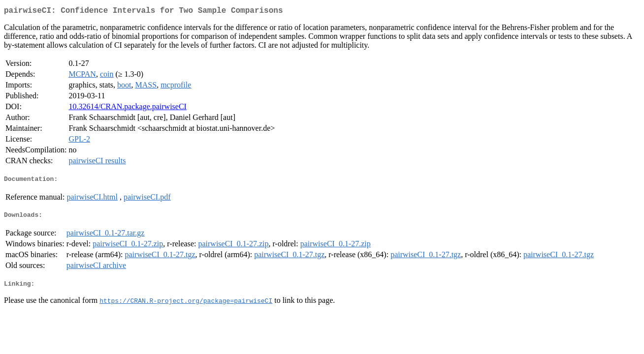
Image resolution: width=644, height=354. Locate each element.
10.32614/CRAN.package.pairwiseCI (128, 108)
